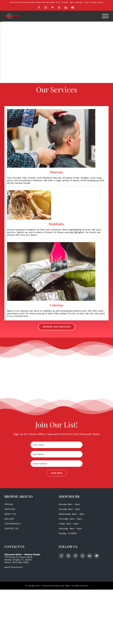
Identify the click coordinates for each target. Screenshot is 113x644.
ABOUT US (10, 514)
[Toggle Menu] (105, 16)
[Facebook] (61, 556)
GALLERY (9, 519)
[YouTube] (97, 556)
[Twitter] (83, 556)
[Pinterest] (75, 556)
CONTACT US (11, 529)
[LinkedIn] (90, 556)
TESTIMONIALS (13, 524)
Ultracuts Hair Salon (61, 586)
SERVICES (10, 509)
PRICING (9, 504)
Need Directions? (14, 567)
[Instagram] (68, 556)
